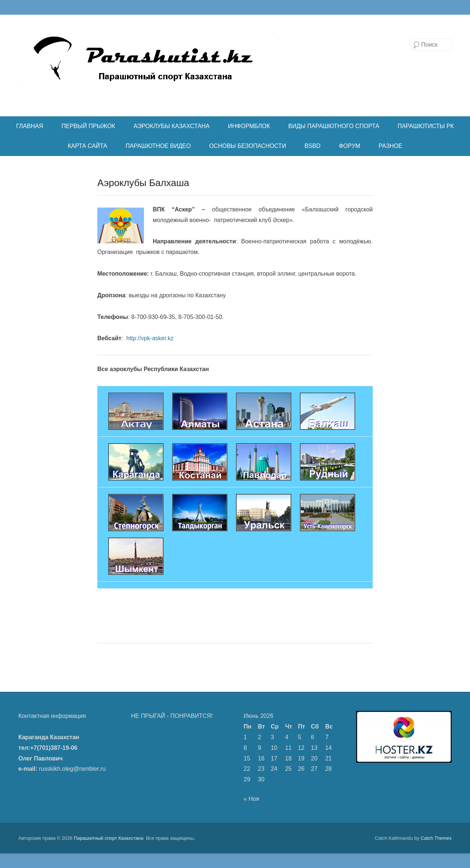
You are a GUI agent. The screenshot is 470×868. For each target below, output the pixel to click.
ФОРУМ (350, 146)
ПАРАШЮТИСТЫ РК (426, 126)
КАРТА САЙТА (87, 146)
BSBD (312, 146)
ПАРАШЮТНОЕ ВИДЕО (158, 146)
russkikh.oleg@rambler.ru (72, 769)
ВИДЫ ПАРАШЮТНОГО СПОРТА (334, 126)
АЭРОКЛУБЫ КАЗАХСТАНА (172, 126)
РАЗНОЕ (390, 146)
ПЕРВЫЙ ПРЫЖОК (88, 126)
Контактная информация (52, 716)
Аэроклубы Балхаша (143, 183)
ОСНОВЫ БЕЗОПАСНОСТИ (247, 146)
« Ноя (252, 799)
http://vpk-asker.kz (149, 338)
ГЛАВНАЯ (30, 126)
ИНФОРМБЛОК (249, 126)
